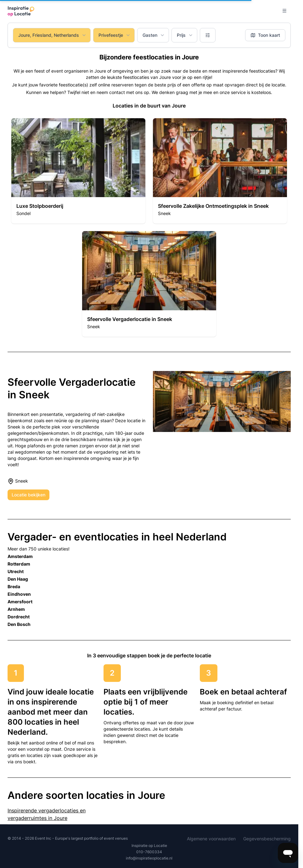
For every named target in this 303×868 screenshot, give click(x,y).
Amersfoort (20, 602)
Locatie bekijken (28, 495)
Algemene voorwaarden (211, 839)
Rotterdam (19, 564)
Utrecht (16, 571)
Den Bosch (19, 624)
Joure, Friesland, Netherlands (52, 35)
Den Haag (18, 579)
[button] (78, 171)
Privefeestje (115, 35)
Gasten (154, 35)
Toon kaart (265, 35)
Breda (14, 586)
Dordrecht (19, 617)
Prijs (185, 35)
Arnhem (16, 609)
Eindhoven (19, 594)
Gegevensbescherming (267, 839)
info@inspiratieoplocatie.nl (149, 858)
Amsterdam (20, 556)
